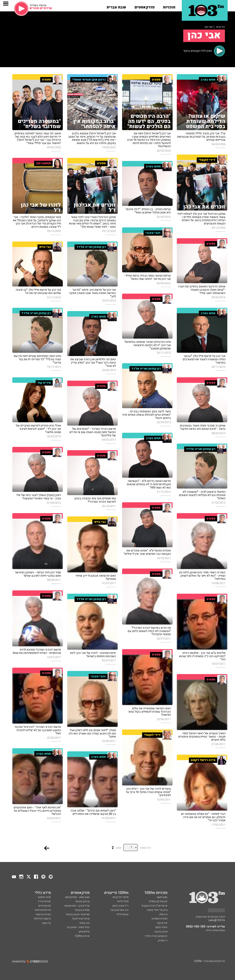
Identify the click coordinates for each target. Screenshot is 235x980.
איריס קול (162, 923)
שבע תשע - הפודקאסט (77, 897)
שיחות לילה (123, 914)
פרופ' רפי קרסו (121, 897)
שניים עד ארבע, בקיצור (78, 914)
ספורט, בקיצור (82, 910)
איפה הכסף (161, 927)
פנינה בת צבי (161, 932)
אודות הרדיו (45, 901)
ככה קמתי (84, 923)
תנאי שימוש (44, 897)
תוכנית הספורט (160, 919)
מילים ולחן (84, 932)
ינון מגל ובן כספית (158, 901)
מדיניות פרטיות (43, 910)
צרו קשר (46, 923)
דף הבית (220, 27)
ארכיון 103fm (82, 936)
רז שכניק (163, 940)
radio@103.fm (217, 920)
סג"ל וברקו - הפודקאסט (77, 906)
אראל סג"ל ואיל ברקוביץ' (154, 906)
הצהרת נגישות (43, 914)
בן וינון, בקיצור (82, 901)
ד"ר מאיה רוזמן (121, 906)
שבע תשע (162, 897)
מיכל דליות (123, 901)
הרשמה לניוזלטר (42, 919)
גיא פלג (163, 914)
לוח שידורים (45, 906)
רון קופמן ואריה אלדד (156, 936)
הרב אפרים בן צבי (119, 910)
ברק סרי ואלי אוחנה (157, 910)
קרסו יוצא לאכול (81, 919)
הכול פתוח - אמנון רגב (78, 927)
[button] (169, 6)
